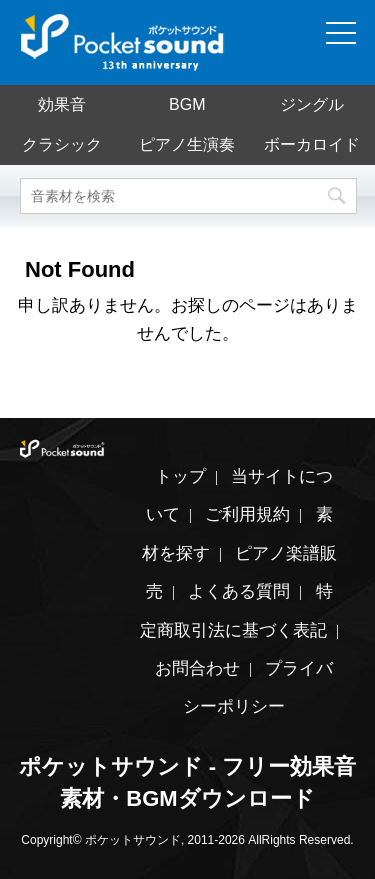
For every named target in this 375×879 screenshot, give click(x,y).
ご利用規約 (247, 514)
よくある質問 (239, 591)
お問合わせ (197, 668)
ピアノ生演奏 (187, 144)
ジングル (312, 104)
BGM (187, 104)
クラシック (62, 144)
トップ (180, 476)
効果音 (62, 104)
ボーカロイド (312, 144)
